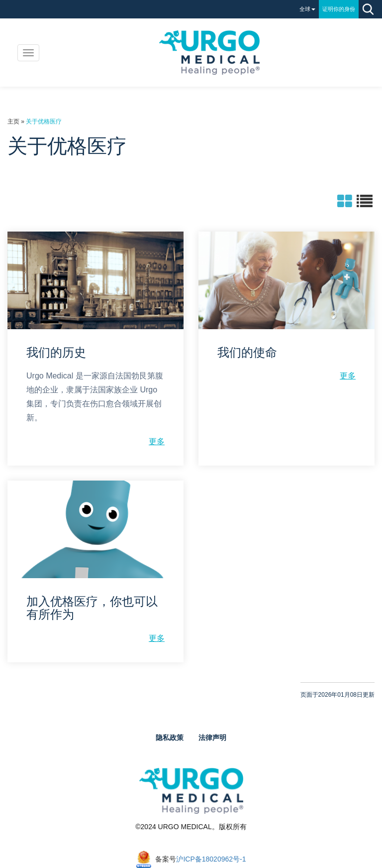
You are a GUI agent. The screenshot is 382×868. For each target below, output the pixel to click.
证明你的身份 (339, 9)
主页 (13, 122)
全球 (307, 9)
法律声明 (212, 738)
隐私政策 (170, 738)
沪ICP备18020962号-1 (211, 859)
